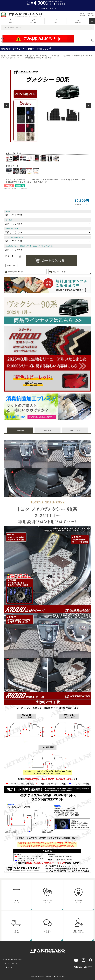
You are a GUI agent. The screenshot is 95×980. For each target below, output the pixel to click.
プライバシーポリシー (11, 963)
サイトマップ (8, 967)
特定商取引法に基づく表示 (12, 959)
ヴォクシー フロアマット (41, 56)
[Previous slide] (2, 40)
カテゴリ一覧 (5, 56)
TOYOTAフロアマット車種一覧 (21, 56)
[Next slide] (93, 40)
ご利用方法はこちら (47, 8)
